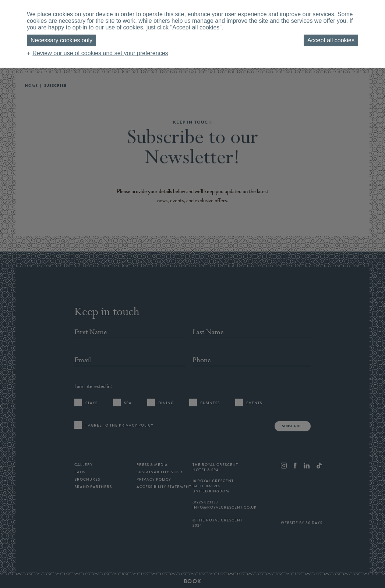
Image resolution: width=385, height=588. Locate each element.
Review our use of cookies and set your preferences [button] (100, 53)
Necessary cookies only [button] (61, 40)
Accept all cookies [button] (331, 40)
